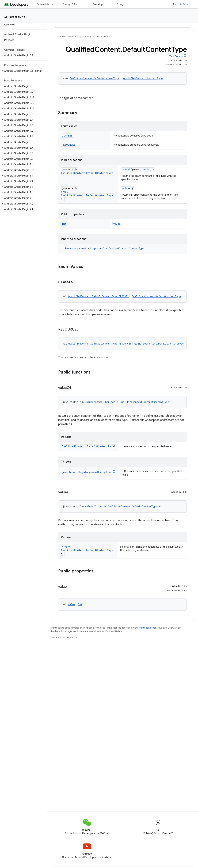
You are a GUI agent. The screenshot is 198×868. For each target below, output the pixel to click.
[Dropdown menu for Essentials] (54, 4)
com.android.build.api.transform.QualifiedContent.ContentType (108, 249)
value (117, 224)
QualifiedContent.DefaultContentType (94, 78)
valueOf (127, 169)
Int (64, 224)
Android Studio (182, 4)
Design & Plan (71, 4)
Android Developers (68, 37)
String (147, 169)
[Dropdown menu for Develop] (108, 4)
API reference (15, 17)
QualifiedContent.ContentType (143, 78)
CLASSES (67, 136)
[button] (23, 55)
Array (64, 192)
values (126, 188)
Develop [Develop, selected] (98, 4)
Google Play (124, 4)
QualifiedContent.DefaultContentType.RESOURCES (100, 344)
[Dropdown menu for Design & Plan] (84, 4)
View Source (176, 56)
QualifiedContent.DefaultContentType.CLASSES (98, 296)
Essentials (43, 4)
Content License (148, 628)
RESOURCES (69, 145)
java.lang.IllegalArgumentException (87, 472)
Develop (87, 37)
